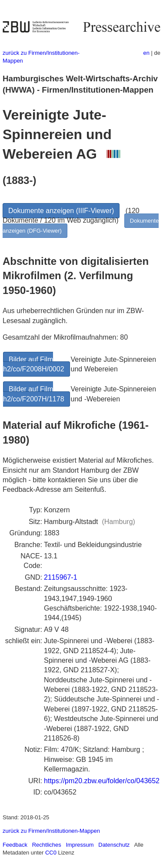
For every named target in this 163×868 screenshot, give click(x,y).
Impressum (80, 845)
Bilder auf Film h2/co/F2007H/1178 (34, 394)
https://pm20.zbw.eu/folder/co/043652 (102, 781)
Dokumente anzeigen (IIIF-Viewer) (61, 211)
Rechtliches (47, 845)
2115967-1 (61, 577)
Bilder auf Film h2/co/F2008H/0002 (34, 364)
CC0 (51, 853)
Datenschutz (114, 845)
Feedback (15, 845)
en (146, 53)
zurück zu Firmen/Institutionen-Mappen (51, 831)
